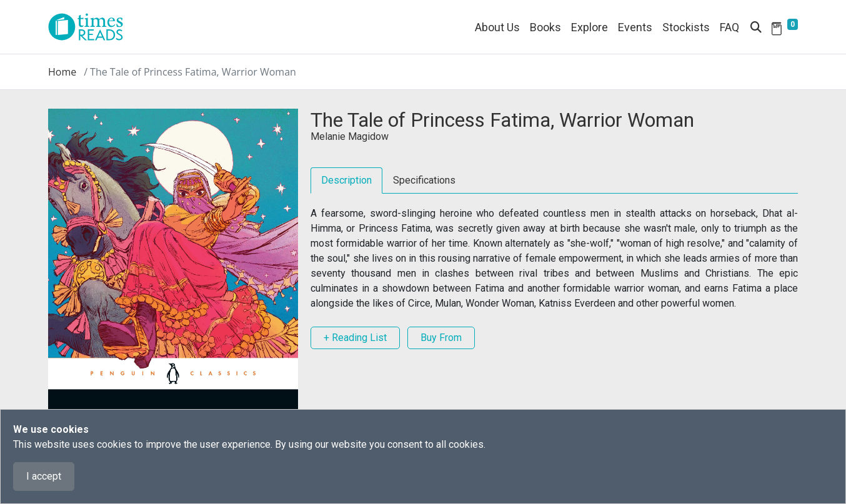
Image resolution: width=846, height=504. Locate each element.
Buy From (441, 338)
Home (62, 72)
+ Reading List (355, 338)
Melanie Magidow (350, 136)
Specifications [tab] (424, 180)
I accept (44, 476)
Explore (590, 27)
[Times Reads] (91, 27)
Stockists (686, 27)
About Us (497, 27)
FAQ (729, 27)
